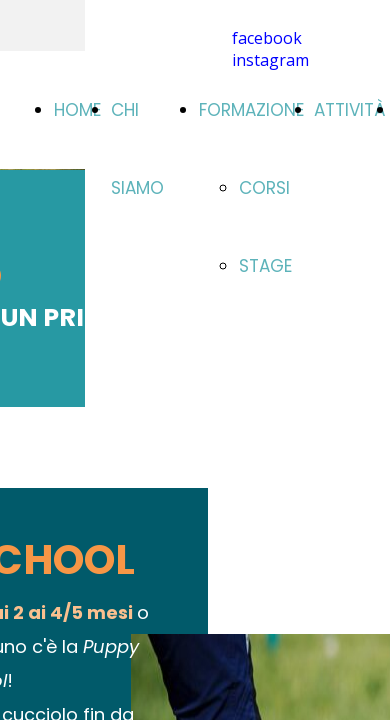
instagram (270, 60)
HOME (77, 110)
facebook (267, 38)
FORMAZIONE (251, 110)
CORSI (264, 188)
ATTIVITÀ (350, 110)
